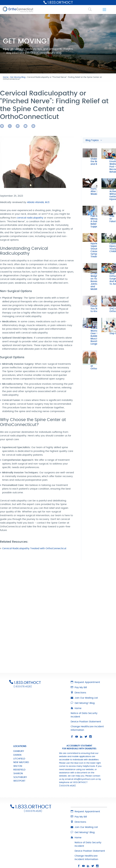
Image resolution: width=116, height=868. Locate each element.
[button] (2, 126)
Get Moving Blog (18, 77)
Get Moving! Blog (83, 655)
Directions (78, 645)
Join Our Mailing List (84, 650)
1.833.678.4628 (23, 592)
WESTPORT (19, 733)
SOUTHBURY (20, 730)
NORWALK (19, 852)
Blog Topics (94, 140)
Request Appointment (85, 635)
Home (6, 77)
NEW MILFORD (21, 715)
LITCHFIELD (19, 711)
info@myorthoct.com (84, 732)
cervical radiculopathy (30, 218)
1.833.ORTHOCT (60, 3)
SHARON (18, 726)
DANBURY (19, 704)
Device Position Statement (86, 674)
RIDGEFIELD (19, 722)
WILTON (18, 718)
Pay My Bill (79, 640)
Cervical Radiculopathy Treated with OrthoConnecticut (34, 548)
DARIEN (17, 707)
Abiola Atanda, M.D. (38, 202)
